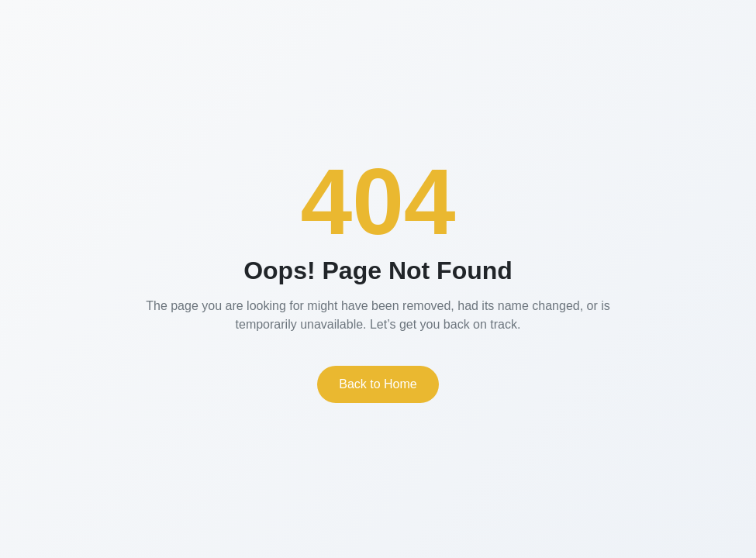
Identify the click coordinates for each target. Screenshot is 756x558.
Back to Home (378, 384)
